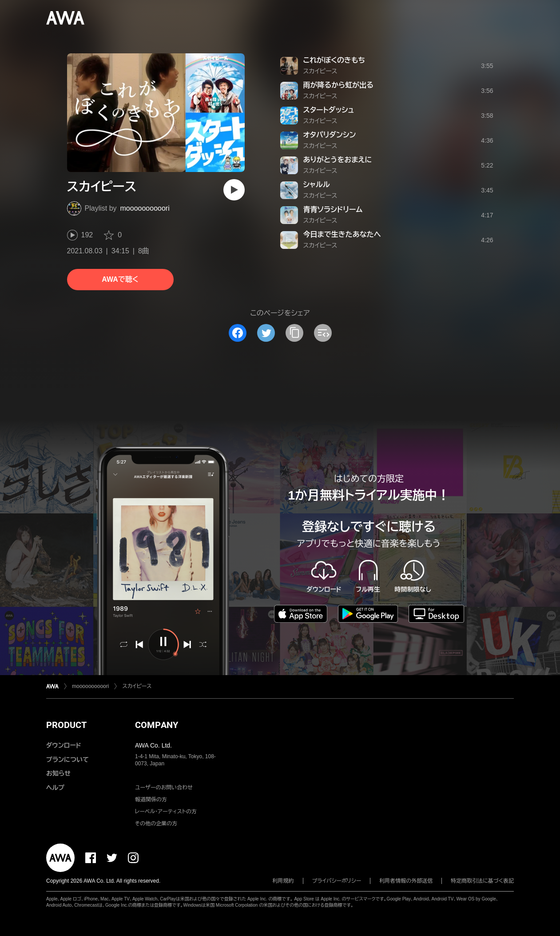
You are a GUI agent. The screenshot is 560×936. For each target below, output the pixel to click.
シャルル (317, 185)
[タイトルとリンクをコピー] (294, 333)
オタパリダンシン (330, 135)
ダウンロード (64, 745)
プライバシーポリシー (337, 881)
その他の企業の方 (156, 824)
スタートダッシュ (329, 110)
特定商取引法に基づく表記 (482, 881)
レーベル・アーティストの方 (166, 812)
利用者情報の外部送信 (406, 881)
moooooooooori (145, 208)
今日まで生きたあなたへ (342, 234)
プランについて (68, 760)
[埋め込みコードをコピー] (323, 333)
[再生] (234, 190)
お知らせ (58, 773)
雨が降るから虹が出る (338, 85)
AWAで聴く (120, 279)
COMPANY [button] (157, 725)
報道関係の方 (151, 800)
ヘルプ (55, 788)
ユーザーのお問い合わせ (164, 788)
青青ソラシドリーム (333, 210)
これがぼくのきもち (334, 60)
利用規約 (283, 881)
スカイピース (320, 71)
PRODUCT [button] (66, 725)
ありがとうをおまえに (338, 160)
